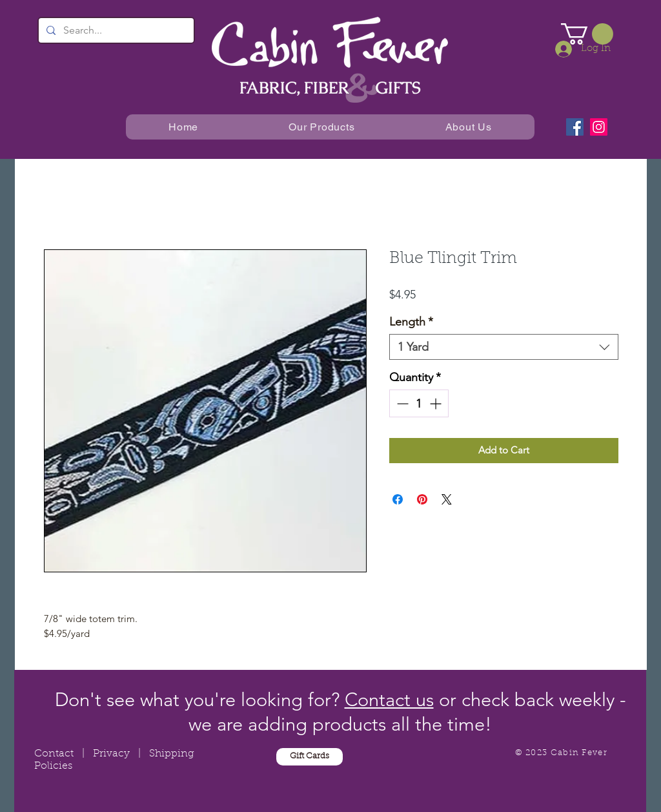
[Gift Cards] (310, 757)
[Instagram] (599, 127)
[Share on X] (447, 499)
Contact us (389, 699)
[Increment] (437, 403)
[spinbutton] (419, 403)
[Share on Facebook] (398, 499)
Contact (54, 754)
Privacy (111, 754)
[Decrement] (401, 403)
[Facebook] (575, 127)
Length (411, 322)
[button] (587, 34)
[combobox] (504, 347)
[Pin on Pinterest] (422, 499)
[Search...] (115, 30)
